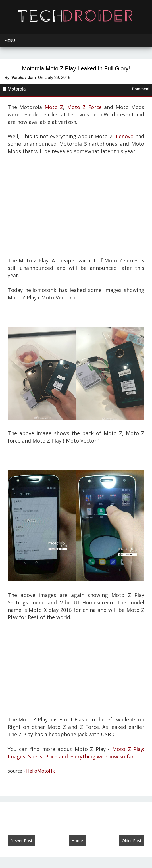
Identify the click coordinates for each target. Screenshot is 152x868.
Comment (141, 89)
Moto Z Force (84, 107)
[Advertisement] (76, 205)
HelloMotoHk (40, 771)
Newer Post (21, 841)
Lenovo (125, 136)
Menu (10, 41)
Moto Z (54, 107)
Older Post (132, 841)
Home (77, 841)
